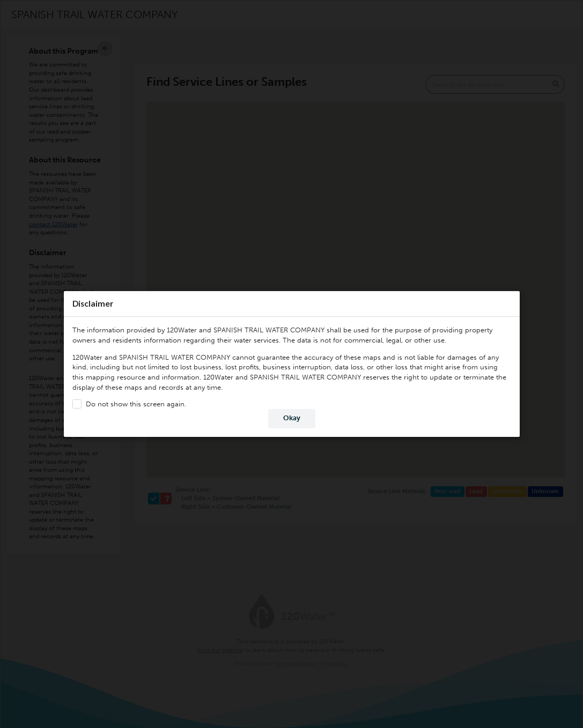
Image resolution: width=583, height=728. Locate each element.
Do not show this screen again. (135, 404)
